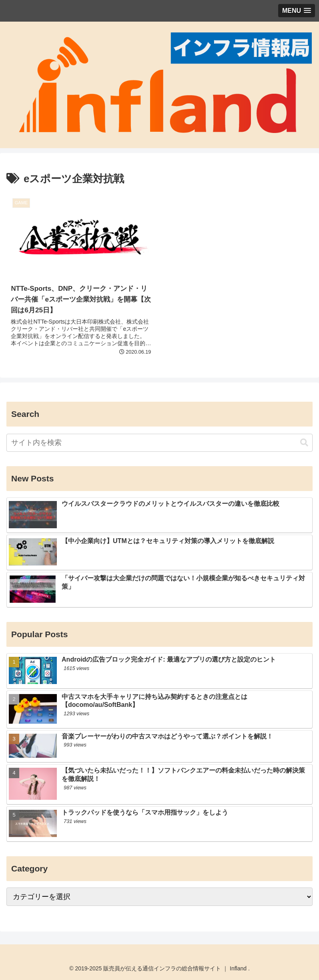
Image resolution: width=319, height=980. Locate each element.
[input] (159, 443)
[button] (304, 443)
